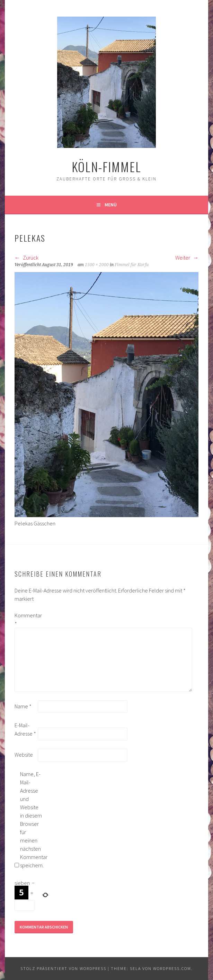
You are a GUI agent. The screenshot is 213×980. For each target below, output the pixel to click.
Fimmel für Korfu (132, 265)
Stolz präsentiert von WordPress (63, 968)
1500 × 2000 (97, 265)
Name (23, 706)
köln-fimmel (106, 166)
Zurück (26, 258)
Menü (111, 205)
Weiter (187, 258)
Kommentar (26, 619)
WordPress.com (172, 968)
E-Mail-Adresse (25, 729)
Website (24, 755)
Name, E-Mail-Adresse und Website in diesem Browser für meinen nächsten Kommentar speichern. (31, 820)
